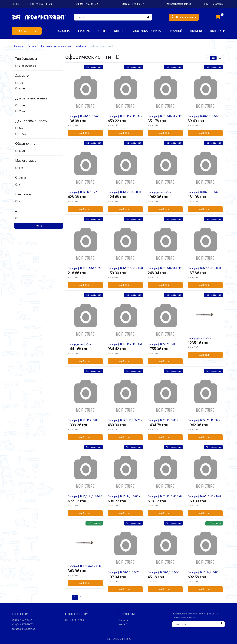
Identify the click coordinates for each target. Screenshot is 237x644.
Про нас (84, 31)
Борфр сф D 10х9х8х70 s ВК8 (165, 116)
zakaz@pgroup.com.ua (179, 4)
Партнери (123, 620)
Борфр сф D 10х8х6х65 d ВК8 (85, 566)
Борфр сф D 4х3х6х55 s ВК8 (124, 192)
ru (18, 4)
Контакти (218, 31)
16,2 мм (23, 134)
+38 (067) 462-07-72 (86, 4)
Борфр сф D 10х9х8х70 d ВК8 (165, 268)
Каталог (27, 31)
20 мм (22, 111)
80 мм (22, 151)
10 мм (22, 106)
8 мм (21, 128)
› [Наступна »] (85, 597)
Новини (196, 31)
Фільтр (38, 226)
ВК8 (21, 168)
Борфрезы (81, 46)
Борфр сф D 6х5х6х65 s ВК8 (204, 496)
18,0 (21, 83)
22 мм (22, 89)
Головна (63, 31)
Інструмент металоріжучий (56, 46)
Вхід (206, 4)
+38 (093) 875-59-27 (132, 4)
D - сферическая (27, 66)
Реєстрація (218, 4)
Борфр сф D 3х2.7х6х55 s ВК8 (125, 268)
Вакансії (175, 31)
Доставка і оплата (147, 31)
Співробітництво (111, 31)
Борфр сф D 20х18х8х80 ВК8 (165, 496)
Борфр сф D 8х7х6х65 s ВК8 (204, 268)
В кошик (85, 133)
